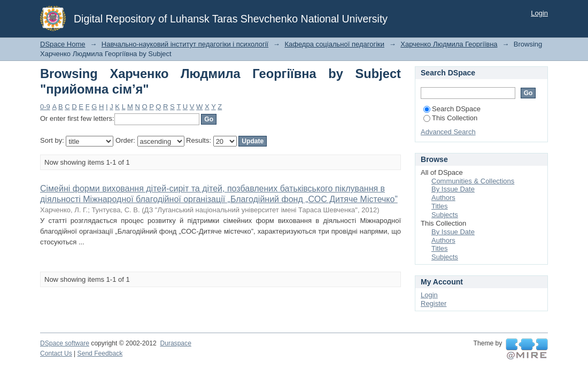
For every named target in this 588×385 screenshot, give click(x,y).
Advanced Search (448, 132)
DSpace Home (63, 44)
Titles (440, 206)
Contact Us (56, 353)
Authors (443, 198)
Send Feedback (100, 353)
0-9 (45, 107)
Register (434, 303)
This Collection (450, 118)
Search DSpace (452, 109)
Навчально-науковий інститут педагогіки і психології (185, 44)
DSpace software (65, 343)
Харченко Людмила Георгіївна (449, 44)
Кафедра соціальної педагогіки (334, 44)
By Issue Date (453, 189)
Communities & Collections (473, 181)
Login (539, 13)
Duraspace (175, 343)
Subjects (445, 215)
